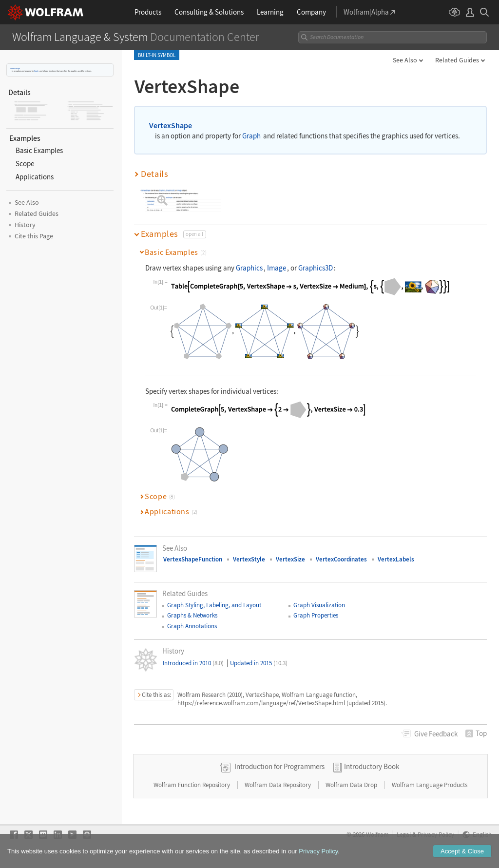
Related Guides (457, 60)
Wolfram (377, 834)
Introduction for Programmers (279, 766)
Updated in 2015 (259, 663)
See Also (405, 60)
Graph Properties (316, 615)
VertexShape (15, 68)
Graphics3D (316, 268)
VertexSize (290, 559)
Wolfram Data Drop (352, 785)
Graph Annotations (192, 626)
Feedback (436, 734)
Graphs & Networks (192, 615)
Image (277, 268)
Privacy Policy (436, 834)
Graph (36, 71)
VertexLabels (396, 559)
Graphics (249, 268)
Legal (404, 834)
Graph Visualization (319, 605)
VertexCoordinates (341, 559)
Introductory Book (372, 766)
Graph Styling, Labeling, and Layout (214, 605)
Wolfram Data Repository (278, 785)
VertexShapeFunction (193, 559)
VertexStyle (249, 559)
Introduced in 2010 (193, 663)
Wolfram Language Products (430, 785)
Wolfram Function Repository (192, 785)
